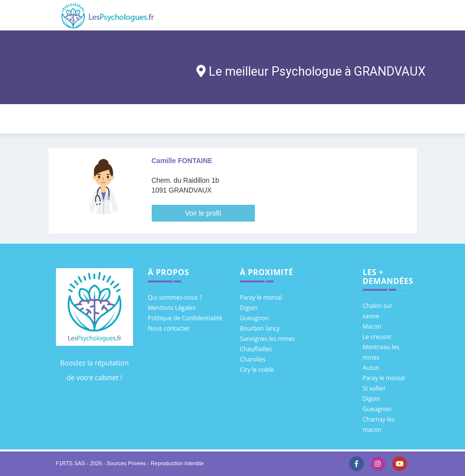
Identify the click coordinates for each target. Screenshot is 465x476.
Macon (372, 326)
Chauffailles (256, 349)
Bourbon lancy (260, 328)
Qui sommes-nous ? (175, 297)
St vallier (374, 388)
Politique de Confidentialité (185, 318)
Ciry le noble (257, 370)
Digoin (249, 308)
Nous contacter (169, 328)
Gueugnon (255, 318)
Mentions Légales (172, 308)
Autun (371, 368)
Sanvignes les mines (268, 339)
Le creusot (377, 337)
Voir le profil (203, 213)
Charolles (253, 359)
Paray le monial (261, 297)
